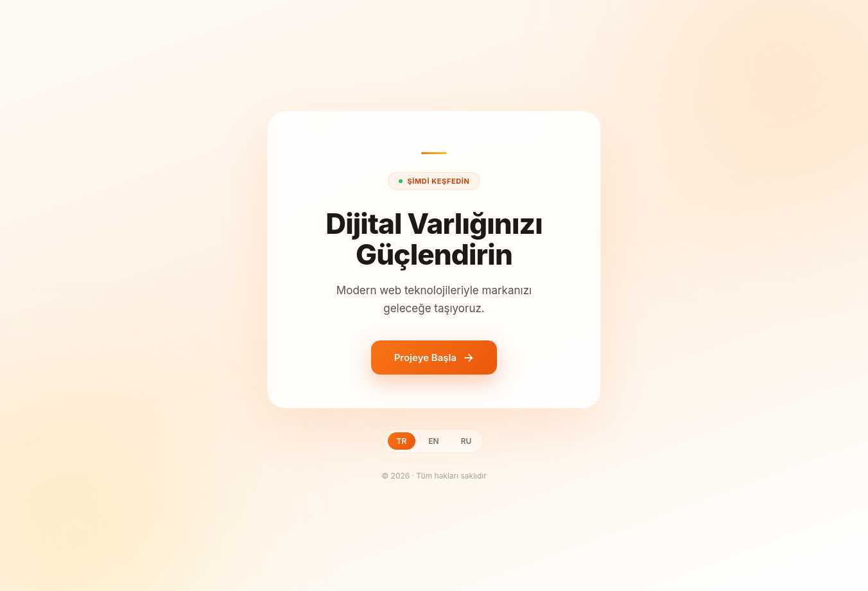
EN (433, 441)
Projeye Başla (425, 357)
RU (466, 441)
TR (402, 441)
